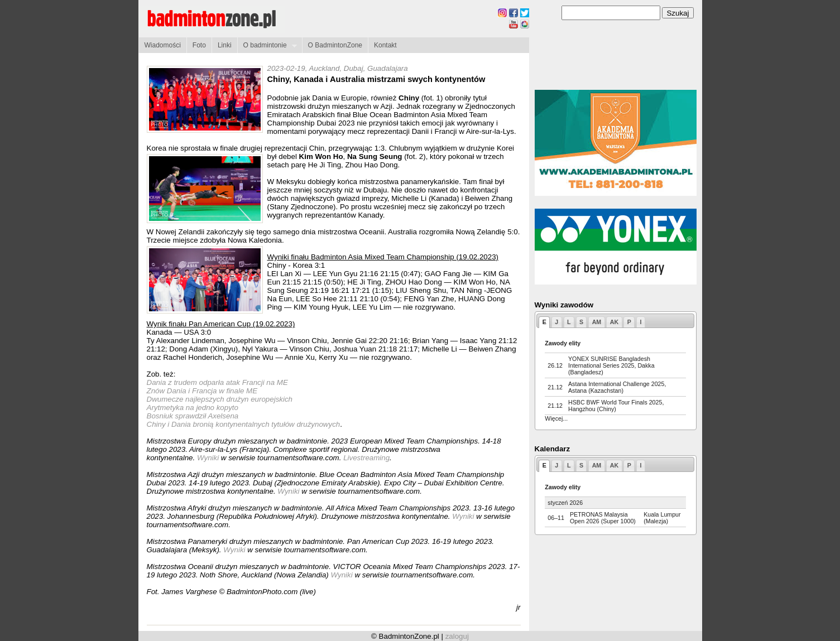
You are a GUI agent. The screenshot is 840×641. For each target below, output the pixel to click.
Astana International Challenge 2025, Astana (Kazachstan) (617, 387)
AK (614, 322)
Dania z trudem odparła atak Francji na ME (217, 382)
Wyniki (209, 458)
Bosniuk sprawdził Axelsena (193, 416)
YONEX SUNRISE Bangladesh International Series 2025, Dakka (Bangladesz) (611, 365)
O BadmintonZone (335, 45)
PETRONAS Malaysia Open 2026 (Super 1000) (603, 518)
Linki (225, 45)
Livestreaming (366, 458)
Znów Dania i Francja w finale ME (202, 391)
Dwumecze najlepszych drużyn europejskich (220, 399)
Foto (199, 45)
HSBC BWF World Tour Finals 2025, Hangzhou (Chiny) (616, 406)
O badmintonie (267, 46)
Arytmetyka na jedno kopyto (193, 408)
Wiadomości (163, 45)
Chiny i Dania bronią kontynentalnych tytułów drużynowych (244, 424)
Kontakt (385, 45)
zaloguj (457, 636)
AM (597, 322)
